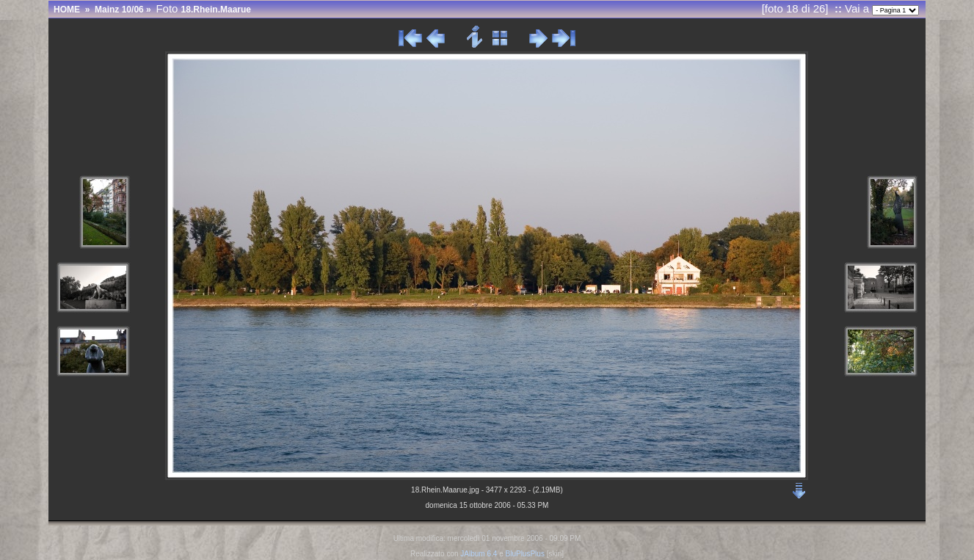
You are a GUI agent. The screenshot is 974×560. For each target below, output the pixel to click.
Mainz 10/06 (119, 10)
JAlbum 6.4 (479, 554)
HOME (67, 10)
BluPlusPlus (525, 554)
